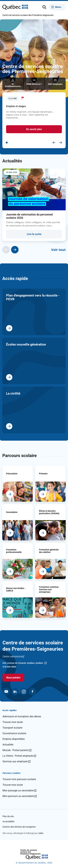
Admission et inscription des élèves (22, 716)
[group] (34, 205)
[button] (7, 143)
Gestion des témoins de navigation (19, 827)
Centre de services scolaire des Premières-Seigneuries (28, 15)
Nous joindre (13, 678)
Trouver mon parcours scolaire (19, 779)
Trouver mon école (13, 722)
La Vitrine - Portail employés (19, 756)
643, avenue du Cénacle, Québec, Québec (25, 663)
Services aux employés (16, 761)
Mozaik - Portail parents (17, 750)
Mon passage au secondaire (19, 790)
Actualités (8, 745)
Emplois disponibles (14, 739)
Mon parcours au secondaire (20, 796)
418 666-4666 (9, 667)
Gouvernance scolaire (14, 733)
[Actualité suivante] (15, 250)
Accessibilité (8, 821)
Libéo (41, 833)
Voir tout (58, 250)
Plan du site (8, 816)
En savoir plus (34, 129)
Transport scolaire (12, 728)
